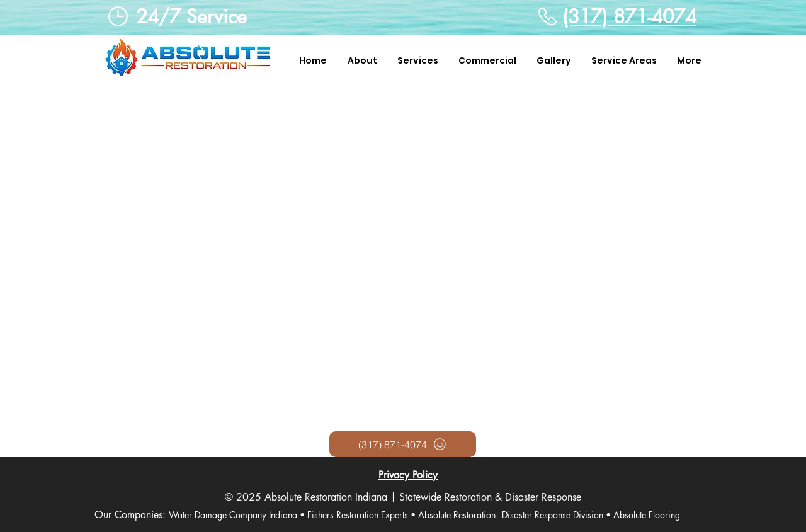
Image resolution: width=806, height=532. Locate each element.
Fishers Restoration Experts (358, 515)
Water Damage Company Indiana (233, 515)
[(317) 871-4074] (403, 444)
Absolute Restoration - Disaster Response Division (511, 515)
